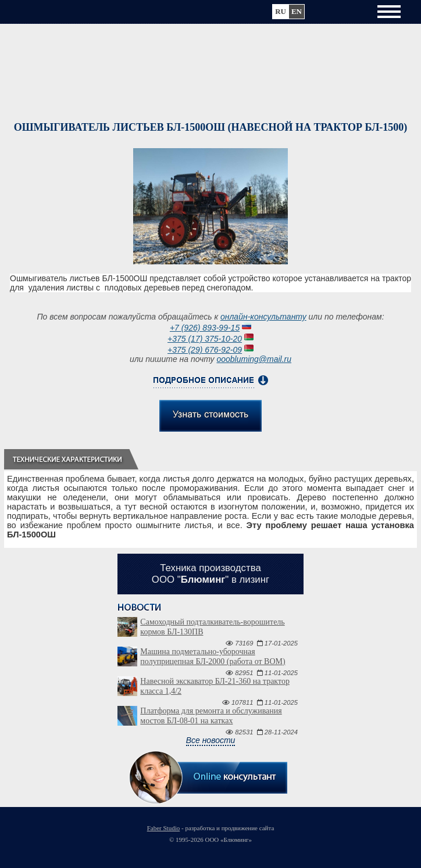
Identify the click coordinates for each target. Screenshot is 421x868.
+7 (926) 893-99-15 (205, 328)
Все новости (211, 740)
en (297, 11)
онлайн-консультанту (263, 317)
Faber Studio (164, 828)
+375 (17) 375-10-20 (205, 339)
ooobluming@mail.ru (254, 359)
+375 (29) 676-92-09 (205, 350)
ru (281, 11)
